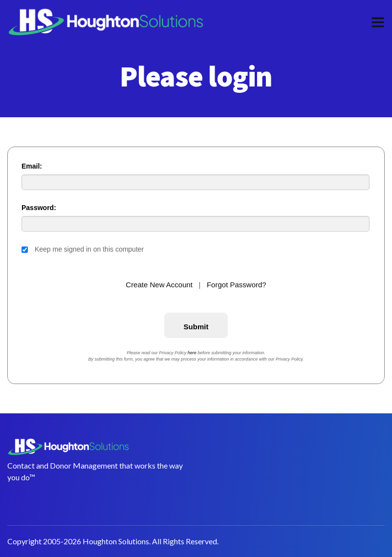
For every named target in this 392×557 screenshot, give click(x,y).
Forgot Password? (237, 285)
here (192, 353)
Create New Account (159, 285)
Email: (32, 166)
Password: (39, 208)
